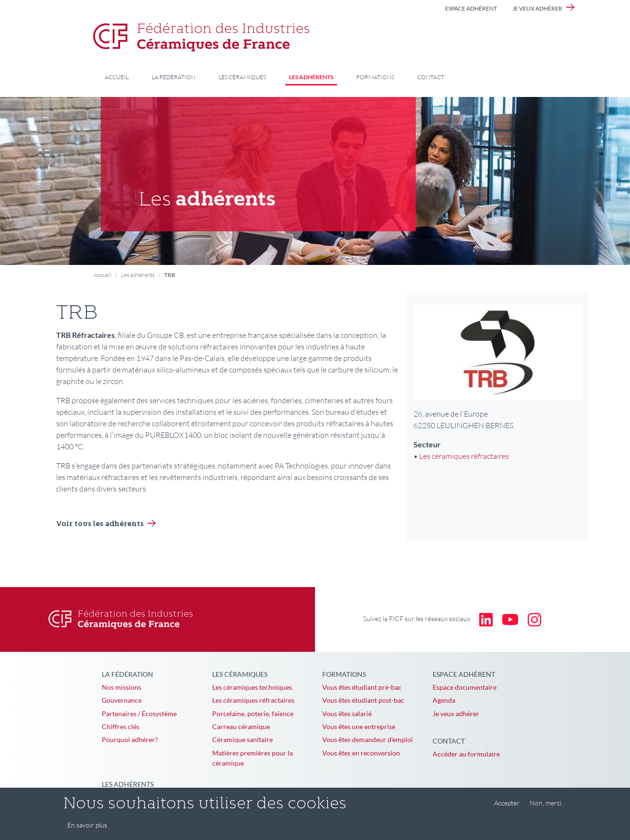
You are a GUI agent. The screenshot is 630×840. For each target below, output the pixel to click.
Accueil (117, 77)
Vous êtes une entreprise (359, 726)
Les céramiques (242, 77)
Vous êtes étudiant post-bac (363, 700)
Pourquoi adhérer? (130, 739)
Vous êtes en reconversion (361, 753)
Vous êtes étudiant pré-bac (362, 687)
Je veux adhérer (537, 8)
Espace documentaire (465, 687)
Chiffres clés (121, 726)
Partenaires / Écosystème (139, 714)
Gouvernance (122, 700)
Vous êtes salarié (347, 714)
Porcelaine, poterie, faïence (253, 714)
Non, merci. (546, 808)
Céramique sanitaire (242, 739)
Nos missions (121, 687)
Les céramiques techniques (252, 687)
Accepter (507, 808)
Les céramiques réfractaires (464, 456)
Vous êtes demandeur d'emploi (368, 739)
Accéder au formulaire (466, 754)
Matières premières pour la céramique (253, 758)
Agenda (444, 700)
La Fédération (174, 77)
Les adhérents (311, 77)
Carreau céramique (241, 726)
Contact (431, 77)
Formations (375, 77)
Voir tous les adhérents (100, 524)
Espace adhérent (471, 8)
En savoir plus (87, 830)
